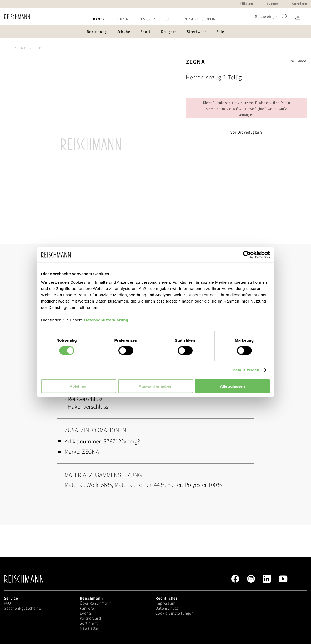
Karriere (87, 608)
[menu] (155, 19)
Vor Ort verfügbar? (247, 132)
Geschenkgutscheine (22, 608)
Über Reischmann (96, 603)
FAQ (7, 603)
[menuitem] (99, 19)
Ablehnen (78, 386)
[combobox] (270, 17)
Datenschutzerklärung (106, 320)
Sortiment (89, 623)
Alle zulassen (232, 386)
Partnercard (90, 618)
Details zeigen (246, 370)
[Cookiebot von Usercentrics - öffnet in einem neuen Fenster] (247, 255)
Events (86, 613)
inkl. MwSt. (299, 61)
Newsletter (90, 628)
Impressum (165, 603)
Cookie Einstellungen (175, 613)
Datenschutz (167, 608)
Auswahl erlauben (155, 386)
